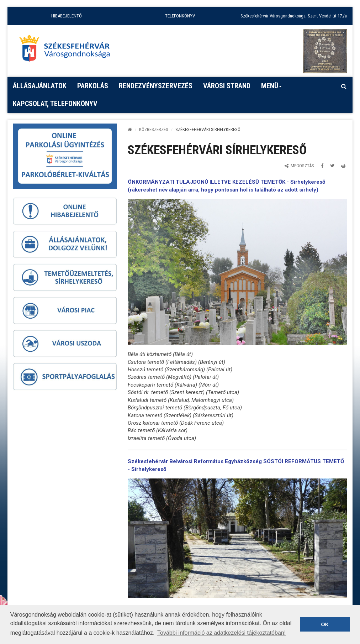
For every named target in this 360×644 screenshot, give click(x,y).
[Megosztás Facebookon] (322, 166)
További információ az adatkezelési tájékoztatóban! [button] (221, 633)
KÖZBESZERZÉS (154, 129)
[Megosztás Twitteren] (332, 166)
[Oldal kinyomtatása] (343, 166)
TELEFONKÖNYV (180, 16)
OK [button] (325, 624)
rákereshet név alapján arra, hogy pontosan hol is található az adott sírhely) (224, 190)
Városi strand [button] (227, 86)
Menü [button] (272, 88)
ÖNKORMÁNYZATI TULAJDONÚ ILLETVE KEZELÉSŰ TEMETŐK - (209, 182)
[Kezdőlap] (130, 129)
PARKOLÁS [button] (93, 86)
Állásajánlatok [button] (40, 86)
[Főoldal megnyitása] (68, 50)
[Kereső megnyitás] (344, 86)
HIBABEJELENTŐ (67, 16)
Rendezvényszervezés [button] (156, 86)
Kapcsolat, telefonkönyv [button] (55, 104)
